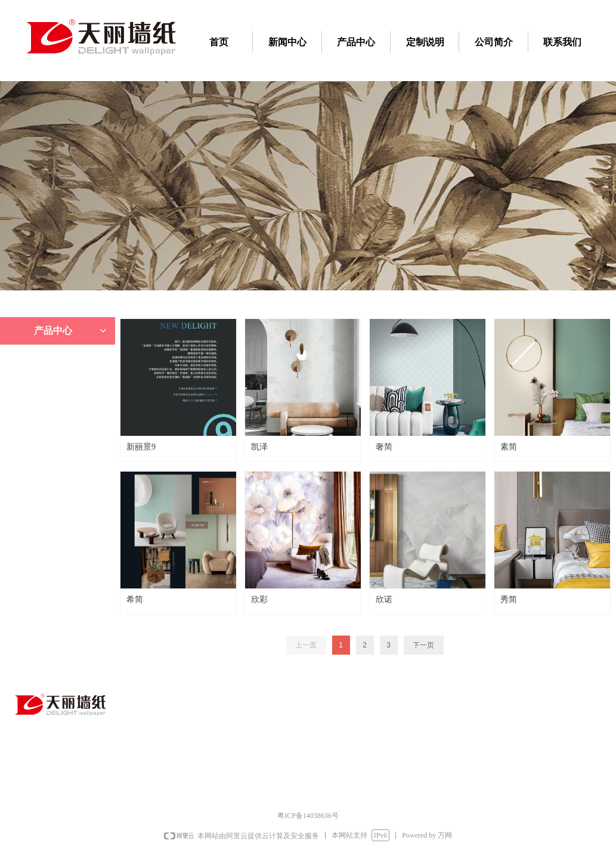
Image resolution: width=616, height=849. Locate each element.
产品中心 (71, 331)
